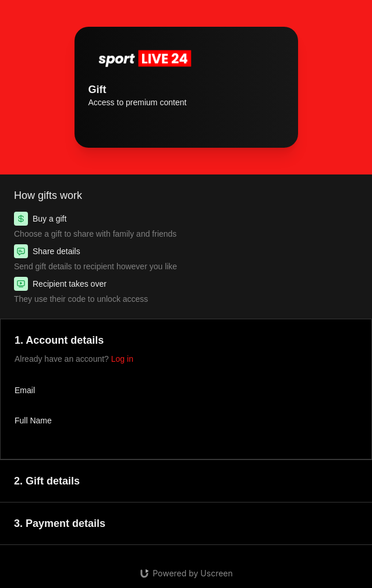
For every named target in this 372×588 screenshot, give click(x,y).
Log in (122, 359)
